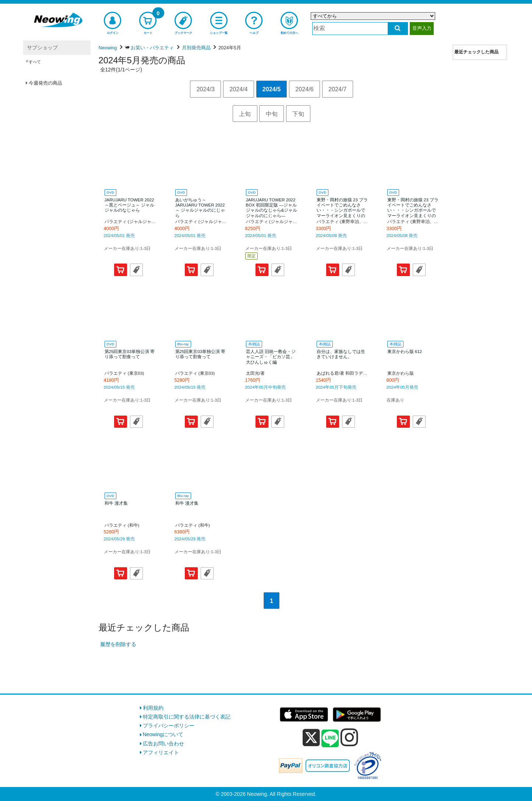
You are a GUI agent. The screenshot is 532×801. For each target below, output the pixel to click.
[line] (330, 739)
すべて (35, 62)
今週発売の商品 (45, 83)
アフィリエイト (161, 752)
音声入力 (422, 28)
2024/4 (238, 89)
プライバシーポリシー (169, 726)
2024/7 (337, 89)
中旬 (272, 114)
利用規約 (153, 708)
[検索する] (398, 29)
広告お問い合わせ (163, 744)
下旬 (298, 114)
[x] (311, 738)
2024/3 (206, 89)
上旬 (245, 114)
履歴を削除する (118, 644)
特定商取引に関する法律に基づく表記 (187, 717)
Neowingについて (163, 734)
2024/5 (272, 89)
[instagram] (349, 737)
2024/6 (304, 89)
